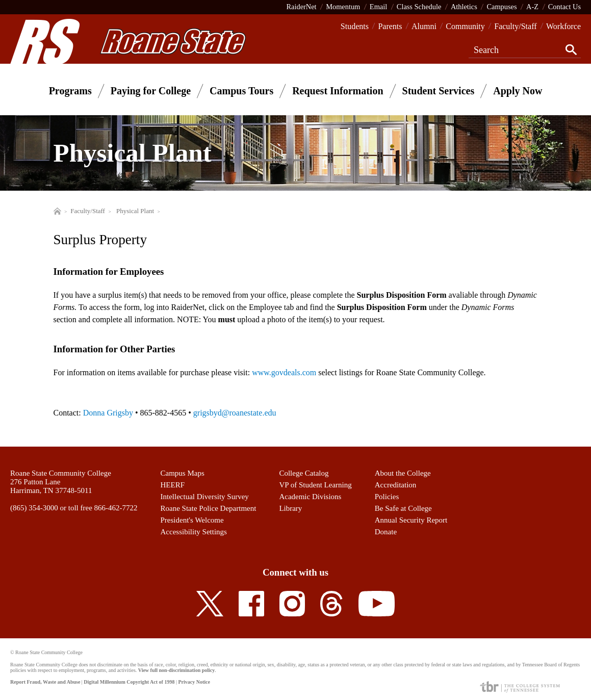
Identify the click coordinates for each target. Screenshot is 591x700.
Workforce (563, 26)
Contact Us (564, 7)
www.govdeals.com (284, 372)
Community (465, 26)
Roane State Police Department (209, 508)
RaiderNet (301, 7)
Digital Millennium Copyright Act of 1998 (129, 682)
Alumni (424, 26)
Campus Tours (241, 91)
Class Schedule (419, 7)
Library (290, 508)
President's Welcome (192, 520)
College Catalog (304, 473)
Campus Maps (183, 473)
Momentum (343, 7)
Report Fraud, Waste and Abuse (45, 682)
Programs (70, 91)
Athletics (464, 7)
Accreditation (396, 485)
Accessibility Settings (194, 532)
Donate (386, 532)
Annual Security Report (411, 520)
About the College (403, 473)
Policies (387, 497)
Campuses (502, 7)
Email (378, 7)
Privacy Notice (194, 682)
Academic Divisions (310, 497)
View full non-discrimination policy (176, 670)
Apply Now (518, 91)
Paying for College (151, 91)
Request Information (338, 91)
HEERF (173, 485)
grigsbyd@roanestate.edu (235, 413)
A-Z (532, 7)
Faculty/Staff (515, 26)
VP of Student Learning (315, 485)
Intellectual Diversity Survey (205, 497)
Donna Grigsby (108, 413)
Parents (390, 26)
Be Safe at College (403, 508)
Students (355, 26)
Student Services (439, 91)
